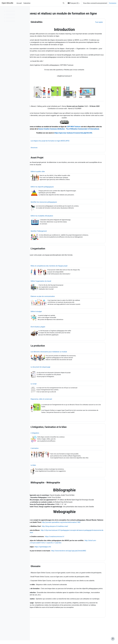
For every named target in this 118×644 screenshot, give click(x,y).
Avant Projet (47, 163)
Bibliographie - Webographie (56, 491)
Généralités (47, 22)
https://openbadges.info (54, 556)
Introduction (72, 30)
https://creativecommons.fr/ (66, 546)
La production (48, 353)
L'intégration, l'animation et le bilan (59, 435)
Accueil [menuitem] (19, 3)
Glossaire (46, 576)
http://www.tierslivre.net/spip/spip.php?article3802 (80, 560)
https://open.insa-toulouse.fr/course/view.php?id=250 (81, 139)
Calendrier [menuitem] (27, 3)
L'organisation (48, 255)
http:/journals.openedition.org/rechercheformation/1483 (79, 531)
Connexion (113, 3)
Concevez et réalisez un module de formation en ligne (56, 130)
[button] (64, 3)
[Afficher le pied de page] (113, 639)
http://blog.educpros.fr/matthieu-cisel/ (66, 535)
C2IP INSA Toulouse (85, 130)
